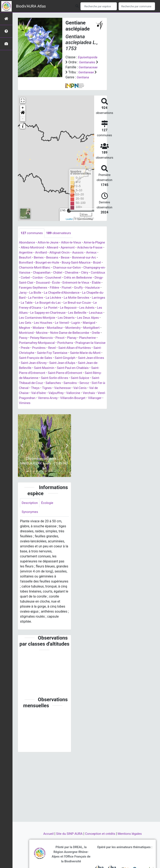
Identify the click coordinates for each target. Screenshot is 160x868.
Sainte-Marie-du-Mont (35, 368)
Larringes (74, 308)
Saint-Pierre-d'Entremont (73, 383)
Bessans (67, 263)
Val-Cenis (58, 403)
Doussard (87, 288)
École (101, 288)
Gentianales (87, 62)
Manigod (86, 333)
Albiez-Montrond (44, 253)
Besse (80, 263)
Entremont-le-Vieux (35, 293)
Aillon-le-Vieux (73, 248)
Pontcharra (67, 353)
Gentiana (72, 82)
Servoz (59, 398)
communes (32, 238)
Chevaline (26, 283)
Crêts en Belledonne (35, 288)
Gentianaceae (75, 72)
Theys (99, 398)
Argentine (42, 258)
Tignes (24, 403)
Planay (74, 348)
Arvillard (58, 258)
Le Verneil (57, 333)
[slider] (69, 216)
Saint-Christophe (50, 363)
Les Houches (38, 333)
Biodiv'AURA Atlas (31, 6)
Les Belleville (64, 323)
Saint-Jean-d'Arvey (78, 373)
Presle (38, 358)
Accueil (47, 834)
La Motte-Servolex (51, 308)
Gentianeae (74, 77)
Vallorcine (57, 408)
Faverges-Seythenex (78, 293)
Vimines (27, 418)
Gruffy (38, 298)
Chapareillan (77, 278)
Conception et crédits (101, 834)
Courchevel (97, 283)
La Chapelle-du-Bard (69, 303)
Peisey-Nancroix (42, 348)
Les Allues (82, 318)
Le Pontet (26, 318)
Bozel (38, 273)
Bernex (53, 263)
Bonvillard (39, 268)
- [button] (23, 124)
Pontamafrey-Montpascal (38, 353)
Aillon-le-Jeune (49, 248)
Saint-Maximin (88, 378)
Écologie (48, 518)
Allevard (65, 253)
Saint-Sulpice (51, 393)
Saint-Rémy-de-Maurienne (68, 388)
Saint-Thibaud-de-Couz (80, 393)
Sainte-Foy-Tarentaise (81, 363)
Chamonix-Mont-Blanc (61, 273)
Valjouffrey (39, 408)
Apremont (81, 253)
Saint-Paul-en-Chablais (36, 383)
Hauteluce (53, 298)
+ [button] (23, 113)
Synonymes (30, 528)
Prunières (52, 358)
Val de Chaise (78, 403)
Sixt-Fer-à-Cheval (79, 398)
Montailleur (56, 338)
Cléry (40, 283)
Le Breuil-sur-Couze (58, 313)
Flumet (26, 298)
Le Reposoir (44, 318)
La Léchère (27, 308)
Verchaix (73, 408)
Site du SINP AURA (69, 834)
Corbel (68, 283)
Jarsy (67, 298)
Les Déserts (62, 328)
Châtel (94, 278)
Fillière (100, 293)
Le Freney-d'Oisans (89, 313)
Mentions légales (131, 834)
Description (30, 518)
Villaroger (98, 413)
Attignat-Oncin (77, 258)
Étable (56, 293)
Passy (23, 348)
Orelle (99, 343)
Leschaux (83, 323)
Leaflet (69, 224)
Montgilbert (94, 338)
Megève (25, 338)
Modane (39, 338)
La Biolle (80, 298)
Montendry (75, 338)
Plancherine (90, 348)
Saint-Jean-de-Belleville (57, 378)
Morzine (43, 343)
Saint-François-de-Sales (71, 368)
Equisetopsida (88, 57)
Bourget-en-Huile (62, 268)
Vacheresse (40, 403)
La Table (90, 308)
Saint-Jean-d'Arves (48, 373)
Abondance (27, 248)
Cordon (81, 283)
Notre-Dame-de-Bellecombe (72, 343)
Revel (66, 358)
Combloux (54, 283)
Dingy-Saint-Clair (65, 288)
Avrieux (24, 263)
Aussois (96, 258)
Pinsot (62, 348)
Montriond (27, 343)
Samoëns (45, 398)
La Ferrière (94, 303)
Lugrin (72, 333)
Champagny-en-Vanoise (48, 278)
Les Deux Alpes (85, 328)
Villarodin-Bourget (75, 413)
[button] (23, 118)
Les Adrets (64, 318)
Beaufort (39, 263)
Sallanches (27, 398)
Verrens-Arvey (49, 413)
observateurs (60, 238)
